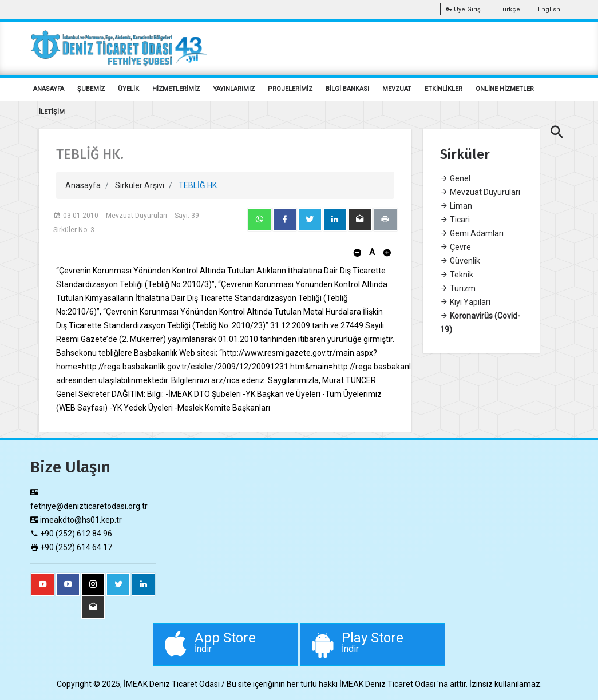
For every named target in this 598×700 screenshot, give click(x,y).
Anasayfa (83, 185)
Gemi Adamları (472, 233)
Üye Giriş (463, 9)
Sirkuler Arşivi (140, 185)
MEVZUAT (397, 89)
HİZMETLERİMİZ (176, 89)
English (549, 9)
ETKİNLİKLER (443, 89)
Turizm (458, 288)
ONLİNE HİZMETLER (505, 89)
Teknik (457, 275)
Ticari (455, 220)
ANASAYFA (49, 89)
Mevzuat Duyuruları (480, 192)
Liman (456, 206)
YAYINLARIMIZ (234, 89)
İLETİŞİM (52, 112)
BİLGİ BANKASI (347, 89)
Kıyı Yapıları (465, 302)
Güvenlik (460, 261)
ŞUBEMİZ (91, 89)
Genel (455, 178)
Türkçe (510, 9)
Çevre (456, 247)
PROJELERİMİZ (290, 89)
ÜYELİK (128, 89)
